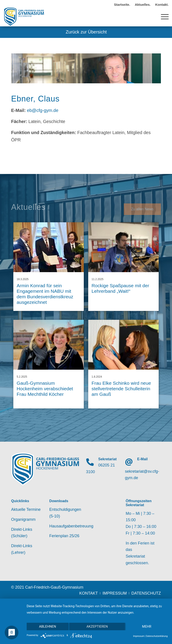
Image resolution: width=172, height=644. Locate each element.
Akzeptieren (97, 626)
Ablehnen (48, 626)
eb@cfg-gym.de (43, 110)
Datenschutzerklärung (157, 636)
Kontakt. (162, 5)
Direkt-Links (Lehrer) (22, 549)
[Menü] (163, 16)
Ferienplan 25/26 (64, 536)
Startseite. (122, 5)
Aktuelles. (143, 5)
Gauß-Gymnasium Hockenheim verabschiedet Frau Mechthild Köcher (45, 389)
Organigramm (23, 519)
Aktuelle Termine (26, 509)
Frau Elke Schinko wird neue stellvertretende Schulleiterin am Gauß (121, 389)
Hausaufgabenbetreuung (67, 526)
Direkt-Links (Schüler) (22, 533)
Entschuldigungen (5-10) (65, 513)
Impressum (139, 636)
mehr (147, 626)
